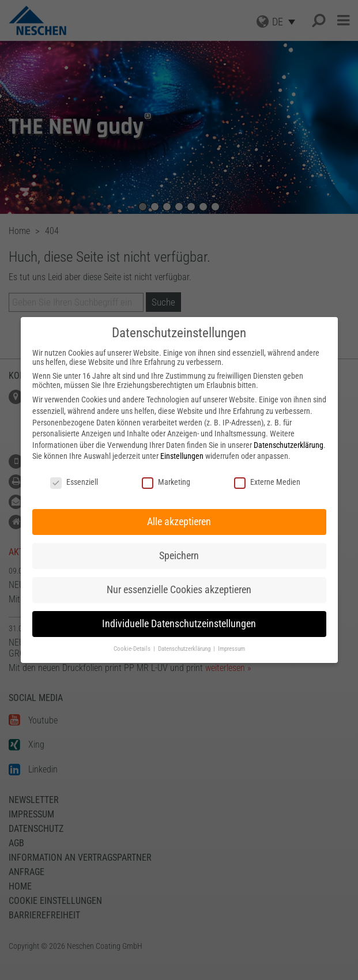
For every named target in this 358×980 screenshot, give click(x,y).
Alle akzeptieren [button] (179, 522)
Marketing (166, 482)
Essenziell (74, 482)
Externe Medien (267, 482)
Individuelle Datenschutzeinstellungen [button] (179, 624)
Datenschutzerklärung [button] (185, 649)
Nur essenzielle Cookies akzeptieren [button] (179, 590)
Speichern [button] (179, 556)
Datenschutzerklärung (289, 445)
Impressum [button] (231, 649)
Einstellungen (182, 456)
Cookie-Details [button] (133, 649)
